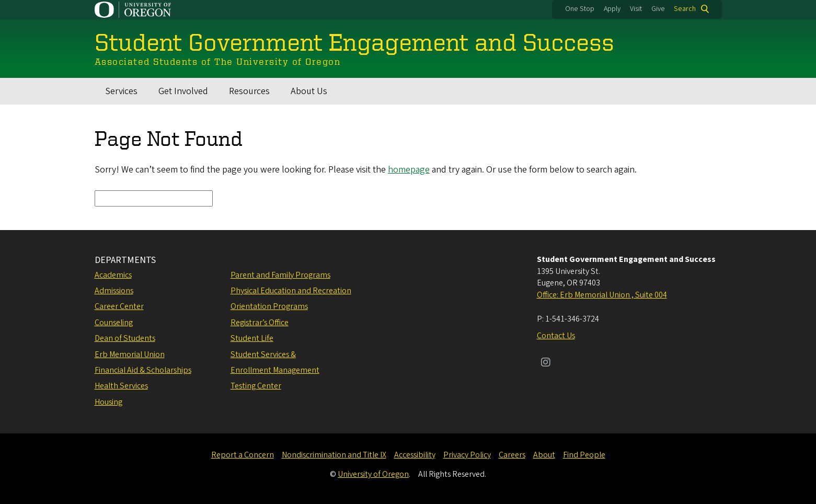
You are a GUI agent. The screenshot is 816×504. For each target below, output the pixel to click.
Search (685, 9)
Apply (612, 9)
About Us (309, 91)
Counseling (114, 323)
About (544, 455)
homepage (409, 170)
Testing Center (256, 386)
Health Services (121, 386)
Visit (636, 9)
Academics (113, 275)
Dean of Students (125, 338)
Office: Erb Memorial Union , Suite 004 (602, 295)
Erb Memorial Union (130, 354)
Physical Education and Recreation (291, 291)
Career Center (119, 306)
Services (121, 91)
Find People (584, 455)
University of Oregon (373, 474)
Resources (249, 91)
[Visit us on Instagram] (546, 363)
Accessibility (415, 455)
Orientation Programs (269, 306)
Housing (108, 402)
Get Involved (183, 91)
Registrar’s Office (260, 323)
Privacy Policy (467, 455)
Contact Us (556, 336)
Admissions (114, 291)
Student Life (252, 338)
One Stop (580, 9)
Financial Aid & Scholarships (143, 370)
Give (658, 9)
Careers (512, 455)
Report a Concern (243, 455)
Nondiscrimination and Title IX (334, 455)
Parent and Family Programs (280, 275)
